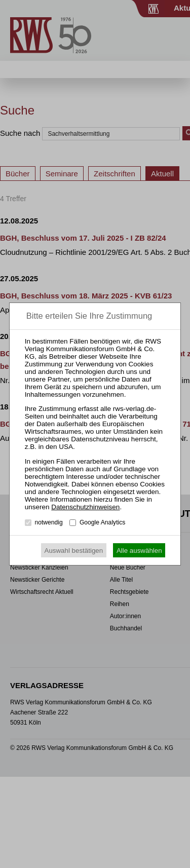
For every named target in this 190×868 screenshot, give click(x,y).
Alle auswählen (139, 551)
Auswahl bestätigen (74, 551)
